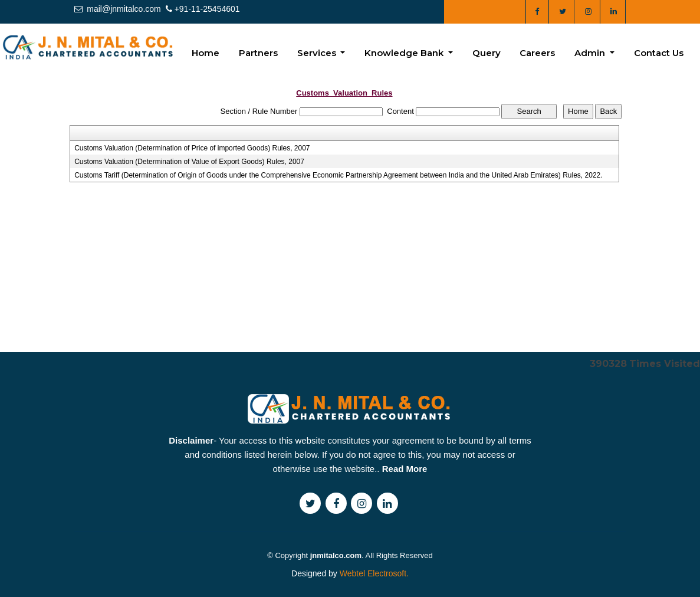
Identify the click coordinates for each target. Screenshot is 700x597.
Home (206, 53)
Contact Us (659, 53)
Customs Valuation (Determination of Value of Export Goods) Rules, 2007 (189, 162)
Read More (405, 494)
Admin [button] (591, 53)
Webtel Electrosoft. (374, 573)
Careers (537, 53)
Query (487, 53)
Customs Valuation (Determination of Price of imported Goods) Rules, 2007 (192, 148)
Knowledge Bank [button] (405, 53)
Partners (258, 53)
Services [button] (318, 53)
